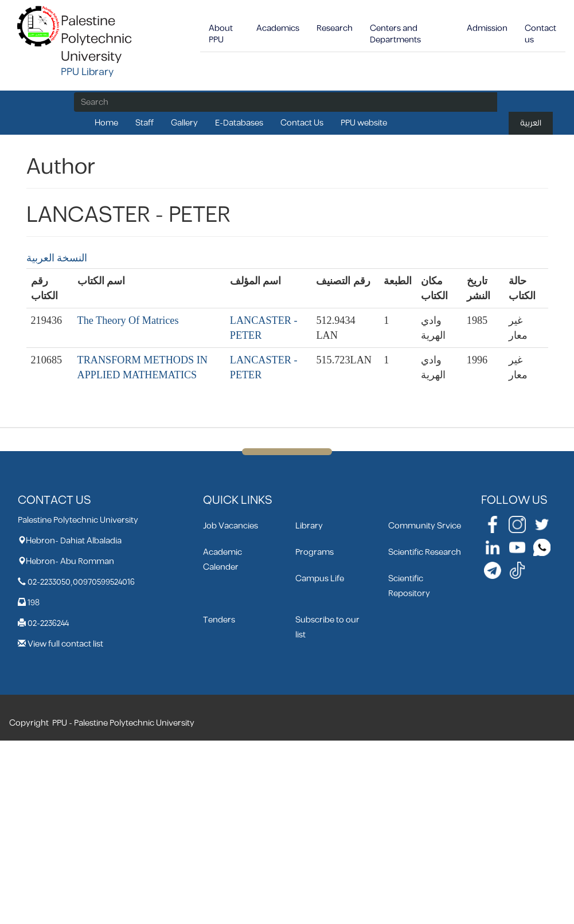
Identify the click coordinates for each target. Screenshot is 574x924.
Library (309, 526)
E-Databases (239, 123)
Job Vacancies (231, 526)
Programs (315, 552)
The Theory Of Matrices (128, 320)
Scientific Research (425, 552)
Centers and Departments (395, 34)
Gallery (184, 123)
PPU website (364, 123)
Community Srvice (425, 526)
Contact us (540, 34)
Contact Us (302, 123)
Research (335, 28)
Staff (145, 123)
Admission (487, 28)
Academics (278, 28)
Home (106, 123)
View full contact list (65, 644)
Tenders (219, 620)
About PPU (221, 34)
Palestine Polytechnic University (96, 39)
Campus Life (320, 579)
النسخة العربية (57, 258)
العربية (531, 123)
